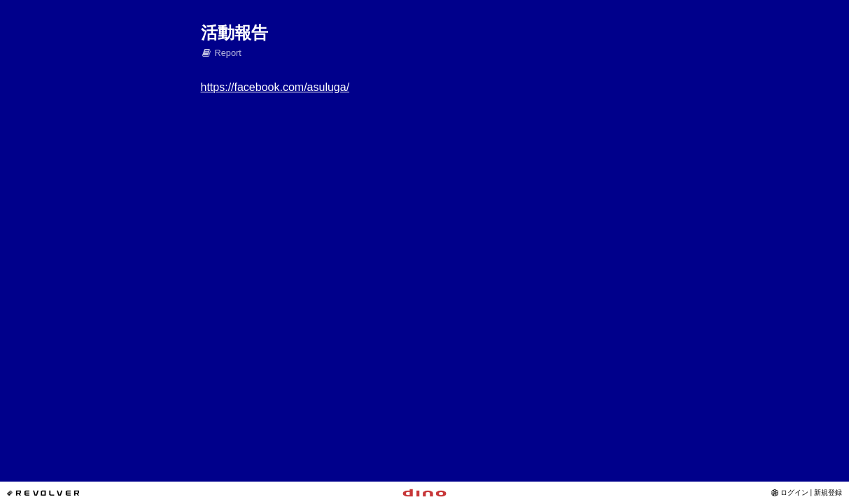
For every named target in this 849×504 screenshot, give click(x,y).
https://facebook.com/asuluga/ (275, 87)
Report (221, 53)
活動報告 (234, 33)
